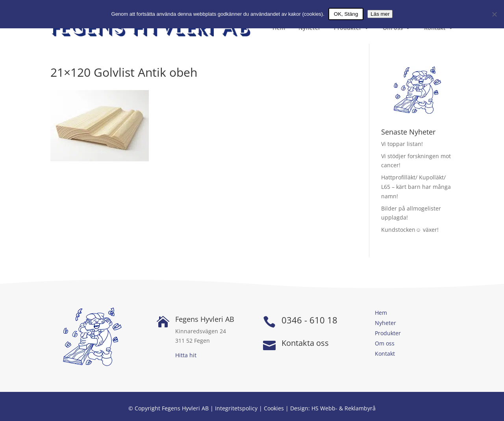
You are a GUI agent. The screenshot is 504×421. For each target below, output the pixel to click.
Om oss (393, 28)
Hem (279, 28)
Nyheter (309, 28)
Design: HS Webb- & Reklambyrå (333, 408)
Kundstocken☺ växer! (410, 230)
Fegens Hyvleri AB (205, 319)
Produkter (348, 28)
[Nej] (494, 14)
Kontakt (435, 28)
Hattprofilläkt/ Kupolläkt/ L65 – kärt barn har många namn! (416, 187)
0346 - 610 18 (309, 320)
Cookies (274, 408)
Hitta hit (186, 355)
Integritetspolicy (236, 408)
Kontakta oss (305, 343)
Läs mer (380, 14)
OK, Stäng (346, 14)
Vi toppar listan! (402, 144)
